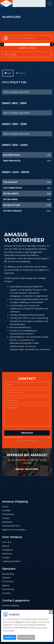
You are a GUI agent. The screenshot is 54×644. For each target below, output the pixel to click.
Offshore (6, 578)
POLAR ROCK (10, 182)
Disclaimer (28, 437)
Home (5, 507)
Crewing (6, 593)
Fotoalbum (7, 550)
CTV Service (8, 582)
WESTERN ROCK (12, 161)
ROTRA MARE (10, 199)
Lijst (8, 73)
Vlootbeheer (8, 514)
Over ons (7, 542)
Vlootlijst (6, 510)
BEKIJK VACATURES (27, 469)
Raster (21, 73)
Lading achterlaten (11, 561)
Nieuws (6, 546)
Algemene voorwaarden (27, 440)
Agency (6, 585)
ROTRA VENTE (11, 194)
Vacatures (7, 554)
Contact (6, 518)
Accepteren (10, 637)
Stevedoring (8, 589)
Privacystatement (40, 437)
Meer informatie (26, 637)
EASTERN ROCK (12, 155)
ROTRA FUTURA (12, 205)
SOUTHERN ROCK (13, 188)
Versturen (27, 433)
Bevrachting (8, 574)
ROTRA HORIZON (12, 211)
